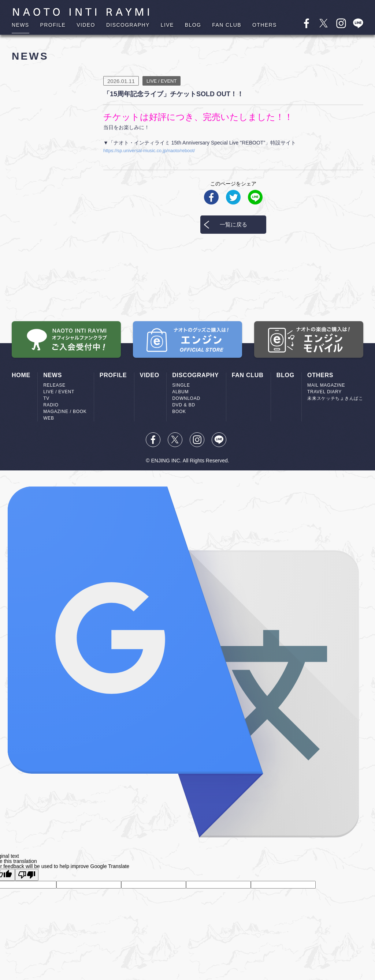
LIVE (167, 25)
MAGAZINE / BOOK (65, 412)
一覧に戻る (233, 224)
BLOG (193, 25)
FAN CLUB (227, 25)
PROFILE (53, 25)
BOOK (179, 412)
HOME (21, 375)
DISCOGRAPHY (128, 25)
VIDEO (86, 25)
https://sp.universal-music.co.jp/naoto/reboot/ (154, 150)
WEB (49, 418)
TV (46, 398)
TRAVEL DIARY (324, 392)
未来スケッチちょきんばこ (335, 398)
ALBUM (180, 392)
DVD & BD (184, 405)
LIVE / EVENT (59, 392)
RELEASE (54, 385)
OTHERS (265, 25)
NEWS (21, 25)
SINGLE (181, 385)
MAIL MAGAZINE (326, 385)
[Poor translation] (27, 875)
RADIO (51, 405)
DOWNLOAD (186, 398)
